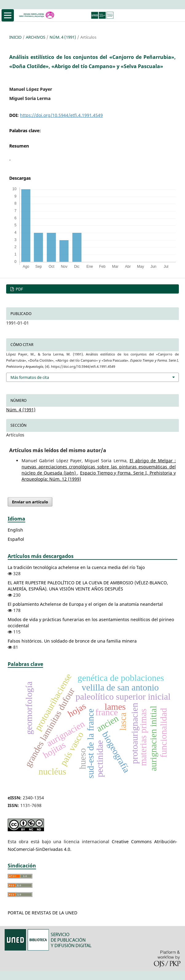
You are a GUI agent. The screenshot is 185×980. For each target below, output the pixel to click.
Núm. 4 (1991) (63, 37)
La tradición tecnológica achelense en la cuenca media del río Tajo (76, 567)
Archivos (36, 37)
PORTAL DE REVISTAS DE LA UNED (42, 913)
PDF (19, 289)
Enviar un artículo (30, 502)
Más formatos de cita (30, 377)
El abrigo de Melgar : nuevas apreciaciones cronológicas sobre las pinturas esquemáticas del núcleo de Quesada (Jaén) (99, 467)
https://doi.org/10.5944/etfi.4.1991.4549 (61, 115)
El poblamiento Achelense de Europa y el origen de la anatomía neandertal (85, 604)
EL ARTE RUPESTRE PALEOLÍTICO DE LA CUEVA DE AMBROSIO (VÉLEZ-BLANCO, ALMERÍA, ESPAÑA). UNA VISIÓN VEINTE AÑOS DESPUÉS (88, 586)
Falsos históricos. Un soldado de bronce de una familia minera (72, 641)
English (15, 530)
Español (16, 539)
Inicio (15, 37)
